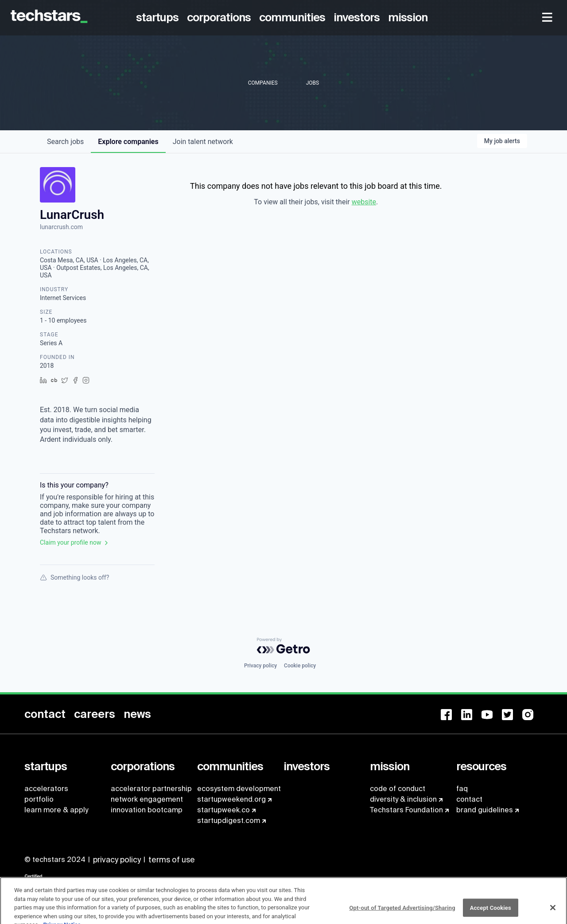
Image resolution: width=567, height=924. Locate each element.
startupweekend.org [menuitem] (231, 799)
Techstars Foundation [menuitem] (406, 810)
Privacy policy (260, 666)
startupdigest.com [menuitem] (229, 821)
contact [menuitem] (469, 799)
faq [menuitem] (462, 789)
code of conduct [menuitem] (398, 789)
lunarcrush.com (61, 227)
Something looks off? (74, 577)
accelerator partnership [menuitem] (151, 789)
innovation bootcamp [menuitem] (147, 810)
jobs (65, 142)
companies (128, 142)
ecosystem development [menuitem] (239, 789)
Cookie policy (300, 666)
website (364, 202)
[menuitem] (159, 18)
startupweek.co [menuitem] (223, 810)
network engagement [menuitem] (147, 799)
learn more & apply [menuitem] (56, 810)
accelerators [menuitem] (46, 789)
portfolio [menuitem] (39, 799)
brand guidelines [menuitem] (485, 810)
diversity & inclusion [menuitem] (403, 799)
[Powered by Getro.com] (283, 646)
